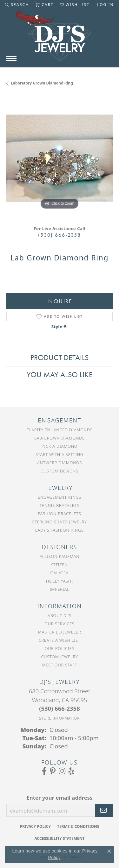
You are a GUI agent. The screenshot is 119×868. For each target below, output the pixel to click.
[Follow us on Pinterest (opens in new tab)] (53, 771)
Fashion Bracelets (59, 514)
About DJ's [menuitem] (60, 615)
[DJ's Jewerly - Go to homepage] (60, 39)
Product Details (60, 357)
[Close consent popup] (109, 851)
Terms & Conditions (78, 826)
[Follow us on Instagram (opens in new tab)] (62, 771)
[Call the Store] (59, 708)
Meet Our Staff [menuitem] (59, 665)
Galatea (60, 573)
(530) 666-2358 (60, 235)
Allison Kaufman (60, 556)
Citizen (59, 565)
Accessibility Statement (60, 838)
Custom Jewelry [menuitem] (59, 657)
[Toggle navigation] (11, 58)
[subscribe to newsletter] (104, 810)
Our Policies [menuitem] (60, 648)
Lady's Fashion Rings (60, 530)
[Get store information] (60, 718)
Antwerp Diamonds (60, 463)
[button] (17, 5)
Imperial (59, 589)
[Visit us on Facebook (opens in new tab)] (44, 771)
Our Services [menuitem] (60, 624)
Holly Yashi (60, 581)
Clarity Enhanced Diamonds (59, 430)
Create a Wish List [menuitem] (60, 640)
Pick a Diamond (60, 446)
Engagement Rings (60, 497)
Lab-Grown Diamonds (60, 438)
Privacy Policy (35, 826)
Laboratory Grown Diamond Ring (42, 83)
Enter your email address (59, 798)
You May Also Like (60, 375)
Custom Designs (60, 471)
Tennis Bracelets (60, 505)
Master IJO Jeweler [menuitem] (60, 632)
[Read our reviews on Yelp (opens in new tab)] (71, 771)
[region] (60, 158)
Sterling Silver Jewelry (59, 522)
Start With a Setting (60, 454)
